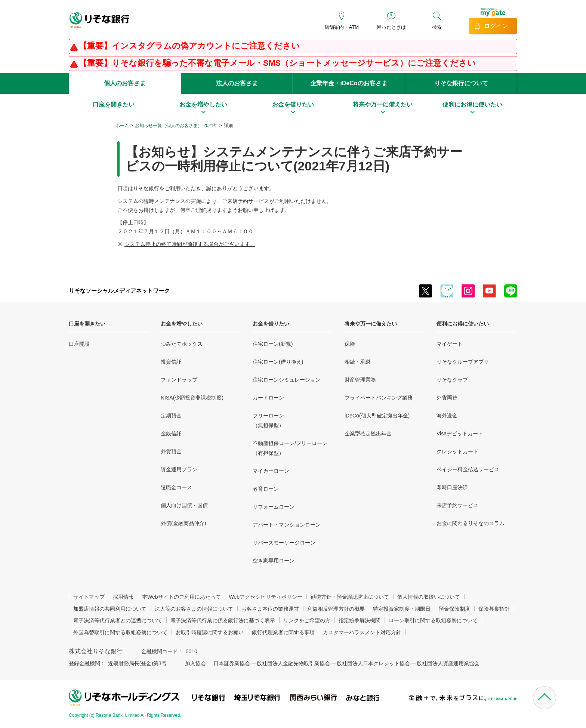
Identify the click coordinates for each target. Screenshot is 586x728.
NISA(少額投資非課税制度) (192, 398)
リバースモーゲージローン (284, 543)
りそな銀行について (461, 83)
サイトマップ (89, 597)
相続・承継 (358, 362)
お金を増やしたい (182, 324)
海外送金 (447, 416)
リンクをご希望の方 (307, 620)
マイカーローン (271, 471)
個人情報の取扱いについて (429, 597)
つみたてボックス (182, 344)
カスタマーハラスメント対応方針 (362, 632)
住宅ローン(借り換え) (278, 362)
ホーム (122, 126)
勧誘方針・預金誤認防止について (350, 597)
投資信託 (171, 362)
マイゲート (450, 344)
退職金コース (176, 487)
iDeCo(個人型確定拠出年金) (377, 416)
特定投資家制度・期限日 (402, 609)
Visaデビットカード (460, 434)
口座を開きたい (87, 324)
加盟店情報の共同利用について (110, 609)
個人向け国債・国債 (184, 505)
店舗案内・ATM (341, 27)
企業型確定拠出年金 (368, 434)
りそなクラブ (452, 380)
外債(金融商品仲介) (183, 523)
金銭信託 (171, 434)
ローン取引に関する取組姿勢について (433, 620)
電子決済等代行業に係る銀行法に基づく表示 (223, 620)
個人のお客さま (125, 83)
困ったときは (391, 27)
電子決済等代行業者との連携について (118, 620)
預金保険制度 (454, 609)
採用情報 (123, 597)
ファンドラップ (179, 380)
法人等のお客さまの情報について (194, 609)
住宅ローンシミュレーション (287, 380)
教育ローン (266, 489)
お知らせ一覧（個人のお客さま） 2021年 (176, 126)
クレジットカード (457, 451)
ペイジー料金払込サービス (468, 469)
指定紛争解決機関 (360, 620)
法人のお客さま (237, 83)
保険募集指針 (494, 609)
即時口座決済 (452, 487)
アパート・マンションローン (287, 525)
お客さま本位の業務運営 (270, 609)
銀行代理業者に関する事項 (283, 632)
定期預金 (171, 416)
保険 (350, 344)
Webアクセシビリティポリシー (266, 597)
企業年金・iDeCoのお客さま (349, 83)
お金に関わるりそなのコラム (471, 523)
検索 (437, 27)
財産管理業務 (360, 380)
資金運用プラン (179, 469)
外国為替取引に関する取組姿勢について (120, 632)
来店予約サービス (457, 505)
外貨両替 (447, 398)
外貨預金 (171, 451)
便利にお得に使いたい (463, 324)
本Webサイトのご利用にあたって (181, 597)
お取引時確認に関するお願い (210, 632)
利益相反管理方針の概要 (336, 609)
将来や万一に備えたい (371, 324)
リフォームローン (274, 507)
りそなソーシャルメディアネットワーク (119, 291)
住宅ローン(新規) (273, 344)
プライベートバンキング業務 (379, 398)
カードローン (268, 398)
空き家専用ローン (274, 561)
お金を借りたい (271, 324)
